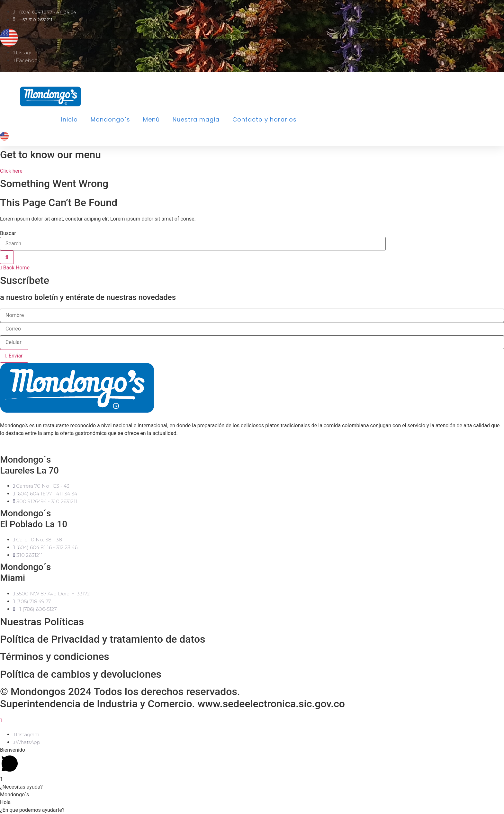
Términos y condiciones (55, 656)
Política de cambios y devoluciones (81, 674)
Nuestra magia (196, 119)
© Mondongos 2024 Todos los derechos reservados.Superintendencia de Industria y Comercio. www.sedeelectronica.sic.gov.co (172, 698)
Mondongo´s (110, 119)
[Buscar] (7, 257)
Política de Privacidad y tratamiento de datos (103, 639)
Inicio (69, 119)
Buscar (8, 233)
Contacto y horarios (265, 119)
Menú (151, 119)
